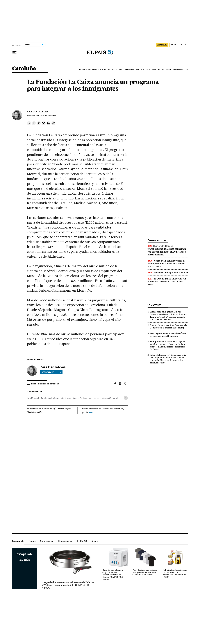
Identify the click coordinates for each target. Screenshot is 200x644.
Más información (35, 412)
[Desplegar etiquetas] (126, 398)
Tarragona (129, 69)
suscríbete (162, 45)
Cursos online (47, 541)
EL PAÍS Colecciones (87, 541)
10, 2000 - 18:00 (46, 116)
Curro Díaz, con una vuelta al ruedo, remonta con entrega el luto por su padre (166, 264)
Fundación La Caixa (50, 398)
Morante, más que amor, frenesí (171, 273)
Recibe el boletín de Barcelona (45, 384)
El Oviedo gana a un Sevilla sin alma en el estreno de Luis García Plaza (167, 282)
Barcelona (117, 69)
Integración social (110, 398)
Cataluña (24, 69)
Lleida (147, 69)
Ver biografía (51, 372)
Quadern (156, 69)
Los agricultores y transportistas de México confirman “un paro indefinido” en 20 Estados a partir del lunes (167, 250)
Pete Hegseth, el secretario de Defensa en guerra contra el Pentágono (168, 335)
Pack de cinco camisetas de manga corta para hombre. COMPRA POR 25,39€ (145, 572)
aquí (91, 412)
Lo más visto (154, 305)
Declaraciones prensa (89, 398)
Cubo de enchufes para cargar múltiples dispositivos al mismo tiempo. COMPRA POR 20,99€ (113, 575)
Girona (139, 69)
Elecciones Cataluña (88, 69)
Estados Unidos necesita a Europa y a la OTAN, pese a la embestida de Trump (168, 326)
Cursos (32, 541)
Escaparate (18, 541)
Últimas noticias (180, 69)
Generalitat (105, 69)
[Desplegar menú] (14, 52)
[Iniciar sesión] (179, 45)
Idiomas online (65, 541)
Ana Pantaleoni (37, 112)
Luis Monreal (33, 398)
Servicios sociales (69, 398)
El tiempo (167, 69)
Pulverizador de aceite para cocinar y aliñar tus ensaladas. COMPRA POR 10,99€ (175, 574)
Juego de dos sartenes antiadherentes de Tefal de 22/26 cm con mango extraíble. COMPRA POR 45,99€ (68, 585)
